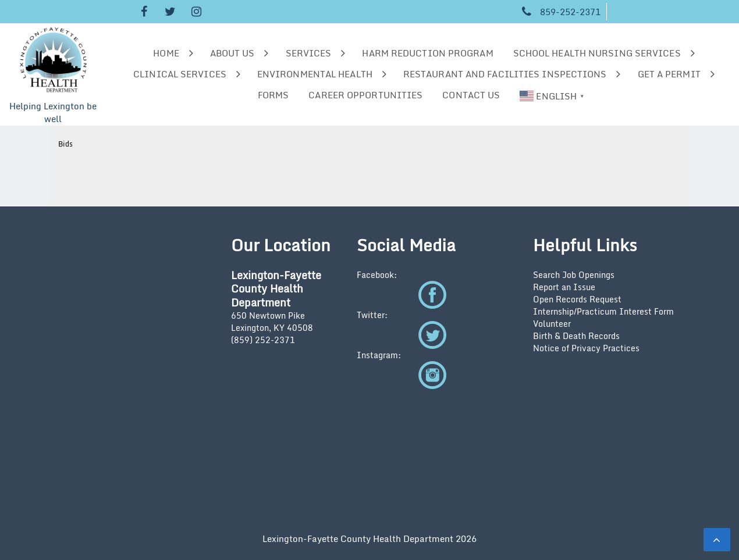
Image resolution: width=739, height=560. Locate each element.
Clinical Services (180, 74)
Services (309, 53)
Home (166, 53)
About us (232, 53)
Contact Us (471, 95)
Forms (273, 95)
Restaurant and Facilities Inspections (505, 74)
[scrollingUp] (717, 540)
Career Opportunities (365, 95)
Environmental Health (315, 74)
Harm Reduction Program (427, 53)
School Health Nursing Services (597, 53)
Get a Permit (669, 74)
